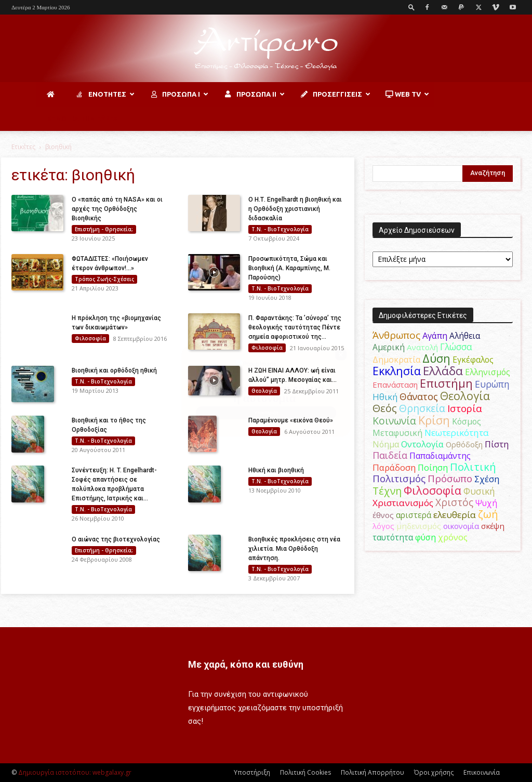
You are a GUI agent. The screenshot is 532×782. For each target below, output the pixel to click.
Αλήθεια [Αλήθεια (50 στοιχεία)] (465, 336)
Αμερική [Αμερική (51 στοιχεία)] (389, 347)
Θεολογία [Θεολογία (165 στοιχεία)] (465, 396)
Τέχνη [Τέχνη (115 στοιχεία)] (387, 491)
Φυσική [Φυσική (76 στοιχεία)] (479, 491)
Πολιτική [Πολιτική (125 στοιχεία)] (473, 467)
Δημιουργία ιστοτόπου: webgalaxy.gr (75, 772)
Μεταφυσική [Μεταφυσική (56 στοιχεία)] (397, 433)
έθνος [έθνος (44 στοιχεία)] (383, 515)
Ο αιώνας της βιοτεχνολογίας (116, 539)
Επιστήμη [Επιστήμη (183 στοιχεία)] (446, 383)
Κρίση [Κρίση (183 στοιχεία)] (434, 420)
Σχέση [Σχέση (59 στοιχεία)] (487, 479)
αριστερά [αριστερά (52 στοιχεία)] (414, 515)
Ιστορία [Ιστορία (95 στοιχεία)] (465, 408)
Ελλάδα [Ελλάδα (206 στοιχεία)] (443, 371)
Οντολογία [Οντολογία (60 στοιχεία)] (422, 444)
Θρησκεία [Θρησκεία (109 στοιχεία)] (422, 408)
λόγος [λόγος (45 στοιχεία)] (383, 526)
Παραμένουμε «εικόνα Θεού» (291, 420)
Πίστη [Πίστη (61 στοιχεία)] (497, 444)
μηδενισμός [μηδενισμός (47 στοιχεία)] (419, 526)
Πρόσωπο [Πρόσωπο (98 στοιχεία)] (450, 479)
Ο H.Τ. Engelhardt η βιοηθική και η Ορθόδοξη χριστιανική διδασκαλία (295, 209)
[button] (411, 7)
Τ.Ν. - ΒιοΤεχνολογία (280, 229)
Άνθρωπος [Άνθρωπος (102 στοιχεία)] (396, 335)
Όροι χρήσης (434, 772)
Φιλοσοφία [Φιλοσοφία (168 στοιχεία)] (433, 490)
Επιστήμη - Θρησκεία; (104, 229)
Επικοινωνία (482, 772)
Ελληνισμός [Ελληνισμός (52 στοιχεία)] (488, 372)
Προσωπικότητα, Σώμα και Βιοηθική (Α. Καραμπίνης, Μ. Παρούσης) (289, 268)
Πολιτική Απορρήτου (373, 772)
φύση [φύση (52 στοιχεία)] (425, 537)
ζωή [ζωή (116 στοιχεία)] (488, 514)
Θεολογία (264, 391)
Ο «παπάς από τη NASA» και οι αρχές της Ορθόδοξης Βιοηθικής (117, 209)
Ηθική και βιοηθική (276, 470)
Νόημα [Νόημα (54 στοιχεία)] (386, 444)
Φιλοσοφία (90, 338)
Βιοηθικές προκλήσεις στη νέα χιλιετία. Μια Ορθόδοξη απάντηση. (294, 549)
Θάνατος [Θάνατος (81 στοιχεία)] (419, 396)
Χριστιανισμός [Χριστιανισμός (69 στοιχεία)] (403, 503)
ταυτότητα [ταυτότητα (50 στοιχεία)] (393, 537)
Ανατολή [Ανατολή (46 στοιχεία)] (422, 347)
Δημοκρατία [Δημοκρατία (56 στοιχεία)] (396, 360)
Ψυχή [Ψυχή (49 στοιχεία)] (486, 503)
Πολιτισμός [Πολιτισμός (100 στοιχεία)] (399, 479)
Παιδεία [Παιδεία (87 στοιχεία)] (390, 455)
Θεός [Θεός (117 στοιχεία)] (385, 408)
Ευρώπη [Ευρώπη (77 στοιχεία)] (492, 384)
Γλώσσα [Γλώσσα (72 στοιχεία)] (456, 347)
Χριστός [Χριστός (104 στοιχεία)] (454, 502)
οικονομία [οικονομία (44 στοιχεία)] (461, 526)
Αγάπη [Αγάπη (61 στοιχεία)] (435, 335)
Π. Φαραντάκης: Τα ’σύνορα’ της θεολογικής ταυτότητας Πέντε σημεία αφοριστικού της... (295, 327)
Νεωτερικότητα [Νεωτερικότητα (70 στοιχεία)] (457, 433)
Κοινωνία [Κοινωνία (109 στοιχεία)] (394, 421)
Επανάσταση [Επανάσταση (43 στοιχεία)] (395, 385)
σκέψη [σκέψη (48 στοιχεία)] (493, 526)
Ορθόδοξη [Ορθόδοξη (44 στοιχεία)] (464, 444)
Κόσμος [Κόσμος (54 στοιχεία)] (467, 421)
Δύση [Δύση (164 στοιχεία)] (436, 358)
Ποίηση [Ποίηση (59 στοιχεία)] (433, 468)
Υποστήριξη (252, 772)
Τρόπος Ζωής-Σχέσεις (104, 279)
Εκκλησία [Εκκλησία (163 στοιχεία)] (397, 371)
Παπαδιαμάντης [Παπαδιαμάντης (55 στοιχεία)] (440, 456)
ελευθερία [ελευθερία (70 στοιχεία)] (455, 515)
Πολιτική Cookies (305, 772)
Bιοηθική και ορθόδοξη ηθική (114, 370)
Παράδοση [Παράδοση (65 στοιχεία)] (394, 467)
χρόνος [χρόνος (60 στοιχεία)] (453, 537)
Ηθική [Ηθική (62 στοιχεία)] (385, 397)
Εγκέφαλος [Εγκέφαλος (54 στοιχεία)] (473, 360)
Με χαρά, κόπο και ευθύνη (246, 664)
